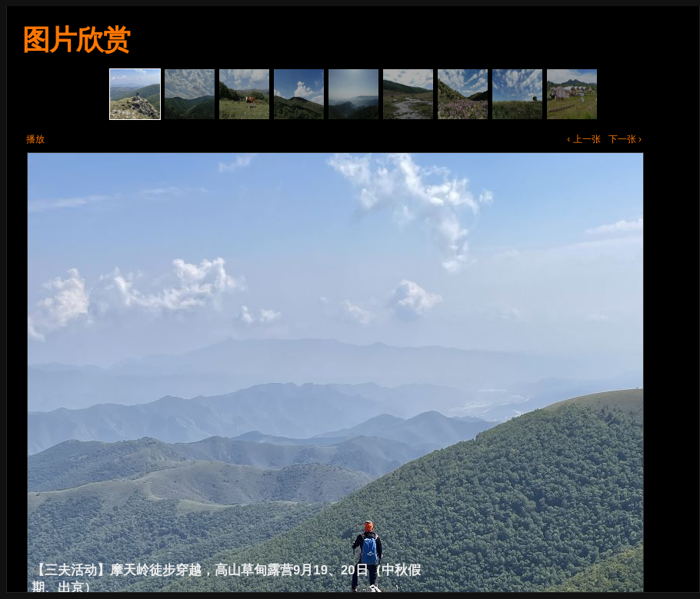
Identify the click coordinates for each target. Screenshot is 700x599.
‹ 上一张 (583, 139)
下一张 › (625, 139)
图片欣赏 (76, 40)
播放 (35, 139)
